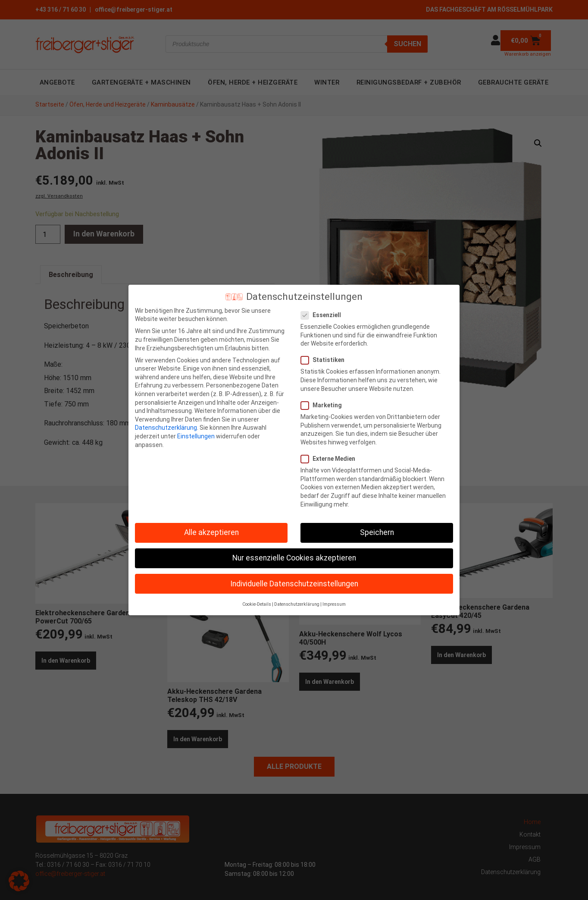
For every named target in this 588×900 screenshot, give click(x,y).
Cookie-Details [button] (257, 596)
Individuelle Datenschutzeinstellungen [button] (294, 576)
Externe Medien (331, 451)
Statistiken (325, 352)
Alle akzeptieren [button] (211, 525)
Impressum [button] (334, 596)
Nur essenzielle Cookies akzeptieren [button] (294, 550)
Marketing (324, 397)
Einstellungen (196, 428)
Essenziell (324, 307)
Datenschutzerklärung (166, 420)
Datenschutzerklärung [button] (297, 596)
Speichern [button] (377, 525)
